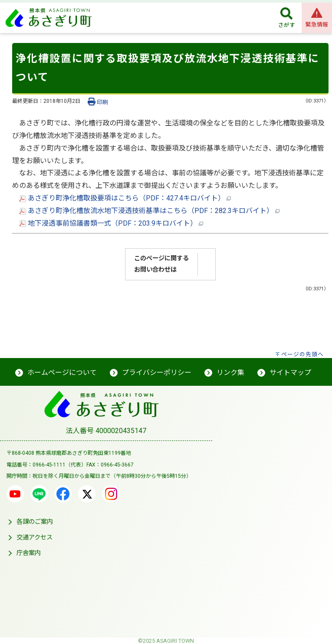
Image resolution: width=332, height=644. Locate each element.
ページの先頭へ (302, 354)
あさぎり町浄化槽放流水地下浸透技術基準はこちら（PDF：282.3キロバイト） (149, 211)
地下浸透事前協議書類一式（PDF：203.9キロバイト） (111, 223)
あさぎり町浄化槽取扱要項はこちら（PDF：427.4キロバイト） (125, 198)
